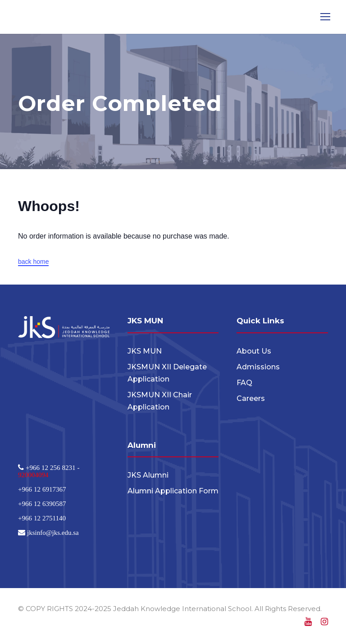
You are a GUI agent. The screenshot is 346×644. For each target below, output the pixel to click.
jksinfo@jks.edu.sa (52, 532)
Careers (251, 398)
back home (33, 262)
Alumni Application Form (173, 491)
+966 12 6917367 (42, 489)
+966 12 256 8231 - (52, 467)
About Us (254, 351)
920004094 (33, 475)
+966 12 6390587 (42, 504)
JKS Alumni (148, 475)
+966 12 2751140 (42, 518)
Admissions (258, 367)
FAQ (244, 383)
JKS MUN (145, 351)
